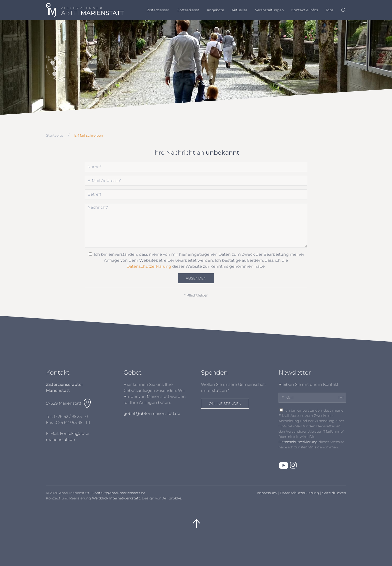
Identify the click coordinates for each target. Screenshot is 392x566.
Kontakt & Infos (305, 10)
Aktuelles (239, 10)
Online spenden (225, 404)
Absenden (196, 278)
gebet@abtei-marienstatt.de (152, 413)
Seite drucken (334, 493)
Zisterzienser (158, 10)
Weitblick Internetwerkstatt (116, 498)
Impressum (267, 493)
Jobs (329, 10)
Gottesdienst (188, 10)
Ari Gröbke (172, 498)
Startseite (54, 135)
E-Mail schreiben (89, 135)
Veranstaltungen (269, 10)
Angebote (215, 10)
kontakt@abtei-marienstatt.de (119, 493)
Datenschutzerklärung (149, 266)
